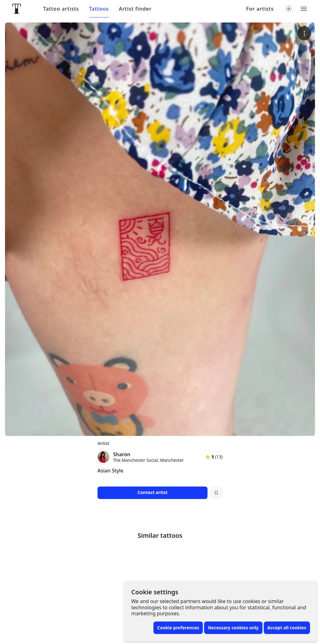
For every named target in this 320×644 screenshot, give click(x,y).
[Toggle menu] (304, 9)
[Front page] (17, 9)
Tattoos (99, 9)
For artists (260, 9)
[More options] (304, 33)
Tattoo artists (61, 9)
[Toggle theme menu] (289, 9)
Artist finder (135, 9)
